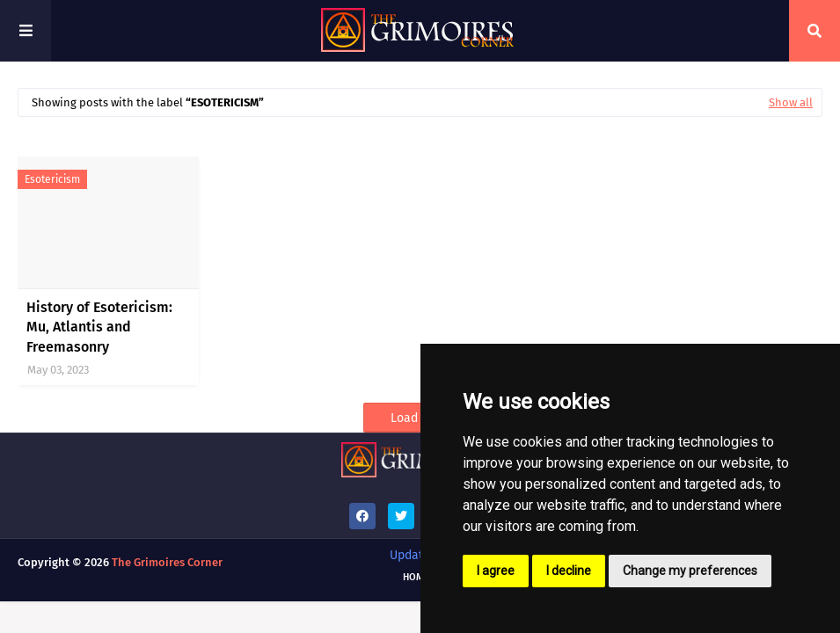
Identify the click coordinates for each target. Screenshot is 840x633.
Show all (791, 102)
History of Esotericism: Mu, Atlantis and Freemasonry (99, 327)
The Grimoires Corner (167, 562)
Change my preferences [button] (690, 571)
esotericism (52, 179)
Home (416, 577)
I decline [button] (569, 571)
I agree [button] (496, 571)
